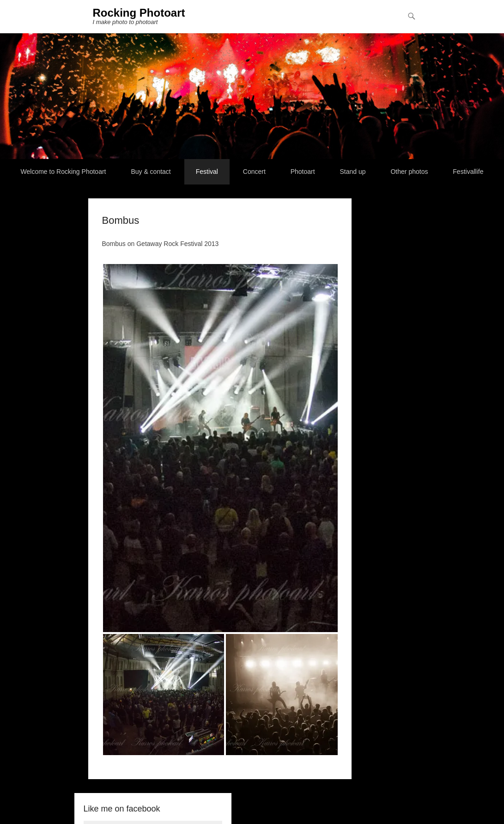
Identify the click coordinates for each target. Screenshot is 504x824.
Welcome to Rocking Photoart (64, 172)
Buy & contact (151, 172)
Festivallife (468, 172)
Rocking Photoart (139, 13)
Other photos (409, 172)
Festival (207, 172)
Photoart (303, 172)
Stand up (353, 172)
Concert (254, 172)
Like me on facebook (122, 809)
